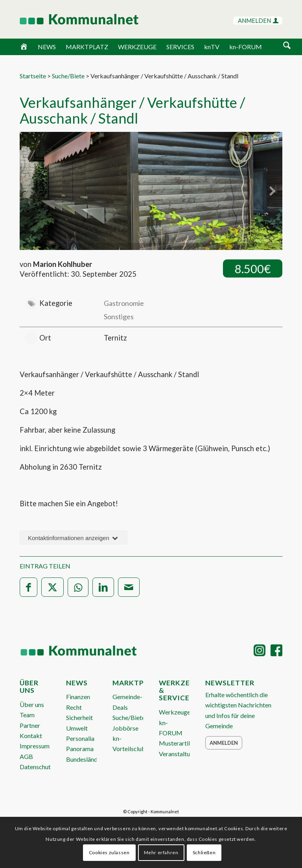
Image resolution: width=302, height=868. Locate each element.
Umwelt (77, 728)
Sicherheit (79, 717)
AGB (26, 756)
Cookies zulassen (109, 852)
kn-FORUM (246, 47)
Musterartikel (178, 743)
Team (27, 715)
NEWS (47, 47)
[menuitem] (287, 47)
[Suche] (287, 46)
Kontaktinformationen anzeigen (74, 538)
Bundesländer (85, 759)
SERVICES (180, 47)
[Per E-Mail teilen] (129, 587)
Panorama (80, 749)
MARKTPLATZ (87, 47)
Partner (30, 725)
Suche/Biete (68, 76)
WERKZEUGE (137, 47)
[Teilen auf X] (52, 587)
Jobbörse (125, 728)
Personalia (80, 738)
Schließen (204, 852)
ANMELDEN (258, 20)
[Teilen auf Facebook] (29, 587)
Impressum (35, 746)
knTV (212, 47)
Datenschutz (37, 767)
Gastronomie (124, 303)
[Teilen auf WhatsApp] (78, 587)
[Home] (24, 47)
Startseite (33, 76)
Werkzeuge (175, 712)
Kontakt (31, 736)
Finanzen (78, 697)
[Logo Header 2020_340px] (69, 19)
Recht (74, 707)
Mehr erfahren (161, 852)
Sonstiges (119, 316)
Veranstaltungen (181, 754)
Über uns (32, 704)
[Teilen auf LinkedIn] (103, 587)
